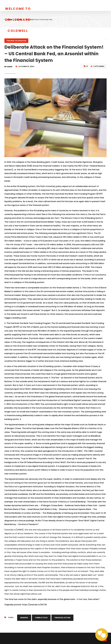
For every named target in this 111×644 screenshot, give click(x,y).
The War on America (16, 41)
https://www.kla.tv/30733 (34, 605)
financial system (62, 618)
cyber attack (41, 618)
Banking (24, 618)
